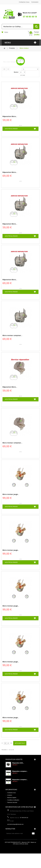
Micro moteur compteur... (12, 335)
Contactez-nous (24, 2)
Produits (12, 48)
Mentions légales (12, 798)
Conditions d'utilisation (13, 800)
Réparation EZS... (18, 763)
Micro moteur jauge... (11, 494)
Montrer (16, 72)
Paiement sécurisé (12, 802)
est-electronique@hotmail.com (15, 824)
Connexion (35, 2)
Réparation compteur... (20, 771)
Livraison (10, 795)
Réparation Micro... (10, 116)
